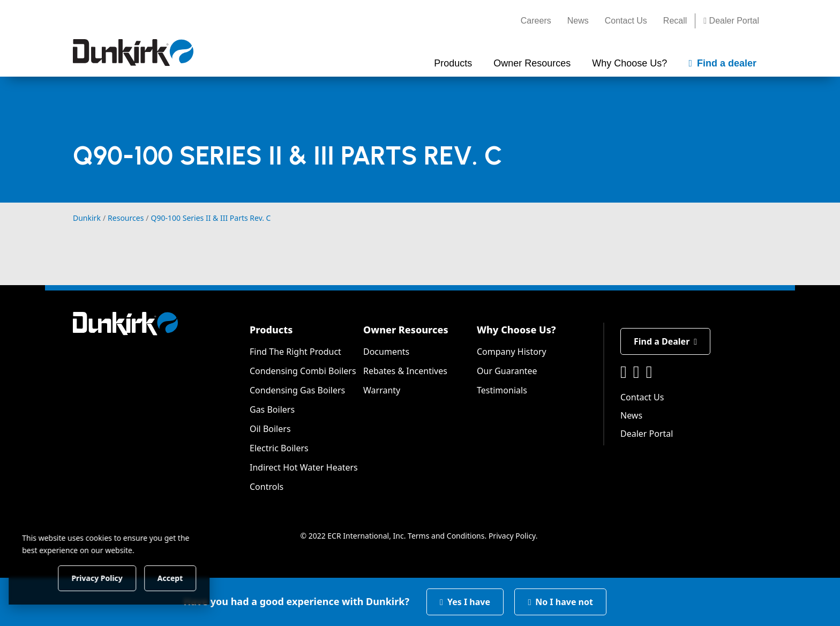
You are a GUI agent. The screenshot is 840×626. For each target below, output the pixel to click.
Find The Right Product (295, 352)
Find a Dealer (665, 341)
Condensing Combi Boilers (303, 371)
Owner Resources (406, 330)
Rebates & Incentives (405, 371)
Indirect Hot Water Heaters (304, 467)
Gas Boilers (272, 409)
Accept (183, 577)
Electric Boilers (279, 448)
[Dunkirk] (133, 53)
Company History (512, 352)
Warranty (382, 390)
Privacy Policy (512, 536)
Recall (675, 21)
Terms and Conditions (446, 536)
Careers (536, 21)
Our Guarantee (507, 371)
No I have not (560, 602)
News (578, 21)
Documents (386, 352)
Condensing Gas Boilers (297, 390)
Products (271, 330)
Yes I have (465, 602)
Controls (267, 487)
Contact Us (626, 21)
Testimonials (502, 390)
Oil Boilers (270, 429)
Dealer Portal (731, 21)
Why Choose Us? (516, 330)
